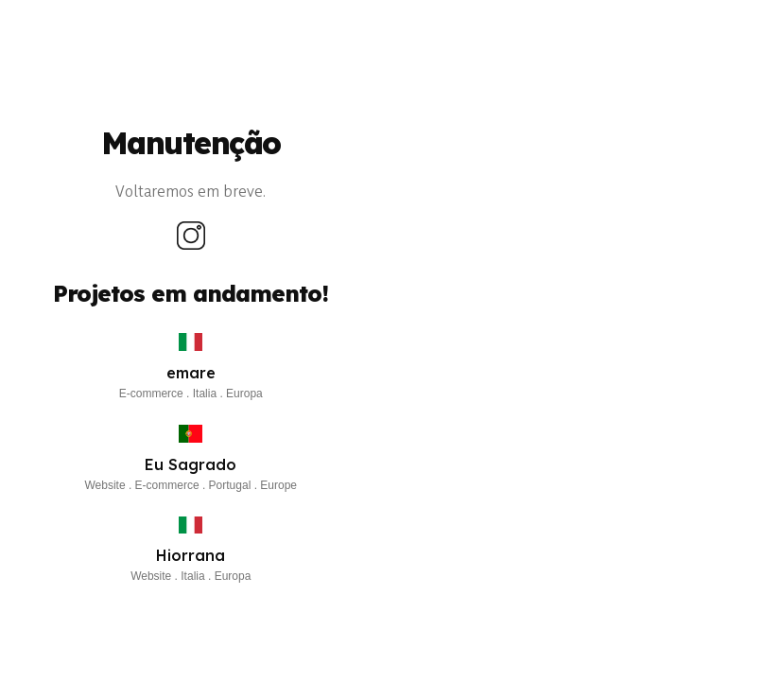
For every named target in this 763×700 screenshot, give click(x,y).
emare (191, 373)
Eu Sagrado (191, 464)
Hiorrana (191, 555)
